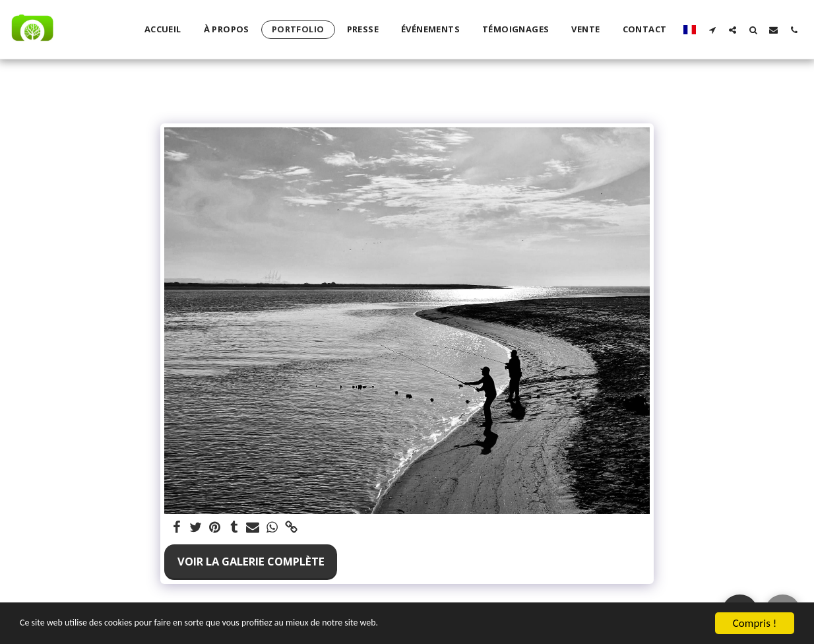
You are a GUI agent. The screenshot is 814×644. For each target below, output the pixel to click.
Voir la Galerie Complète (251, 561)
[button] (712, 30)
